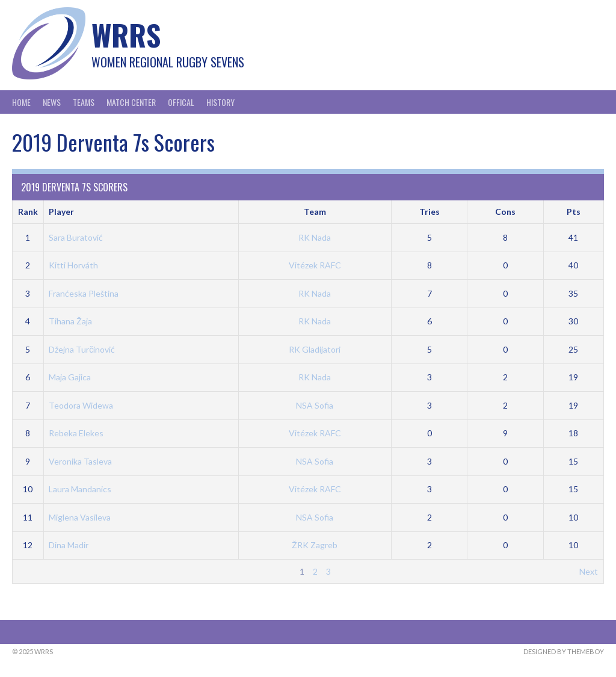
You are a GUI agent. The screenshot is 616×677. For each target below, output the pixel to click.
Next (589, 571)
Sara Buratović (76, 237)
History (220, 102)
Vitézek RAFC (315, 265)
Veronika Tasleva (80, 461)
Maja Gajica (70, 377)
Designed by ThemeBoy (564, 651)
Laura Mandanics (80, 489)
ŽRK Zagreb (315, 545)
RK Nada (315, 237)
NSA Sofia (315, 405)
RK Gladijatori (315, 349)
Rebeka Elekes (76, 433)
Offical (181, 102)
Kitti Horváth (73, 265)
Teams (84, 102)
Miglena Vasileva (80, 517)
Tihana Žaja (70, 321)
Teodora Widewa (81, 405)
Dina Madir (69, 545)
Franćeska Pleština (84, 293)
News (52, 102)
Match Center (131, 102)
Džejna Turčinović (82, 349)
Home (21, 102)
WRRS (126, 35)
